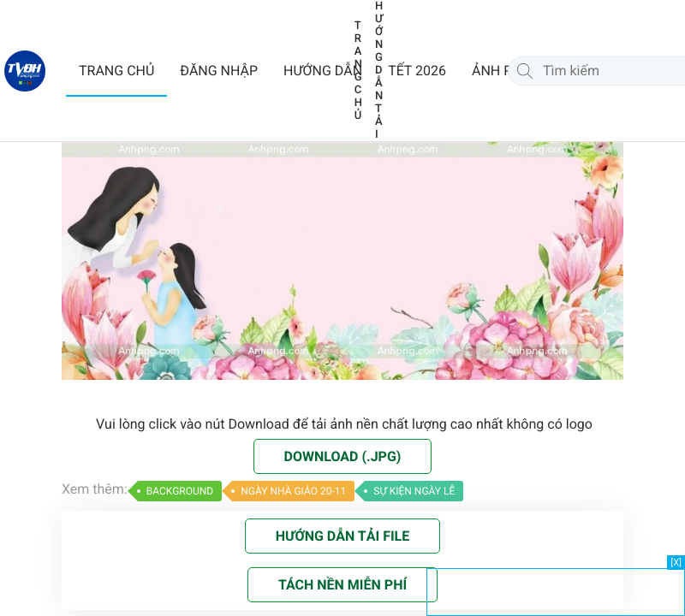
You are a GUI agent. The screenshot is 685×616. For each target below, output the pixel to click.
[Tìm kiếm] (525, 71)
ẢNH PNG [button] (502, 71)
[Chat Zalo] (672, 71)
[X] (676, 563)
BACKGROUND (180, 491)
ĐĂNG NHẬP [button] (219, 71)
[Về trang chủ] (25, 71)
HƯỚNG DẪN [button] (323, 71)
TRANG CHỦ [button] (116, 71)
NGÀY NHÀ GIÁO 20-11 (293, 491)
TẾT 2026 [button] (417, 71)
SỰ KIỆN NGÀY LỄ (414, 491)
